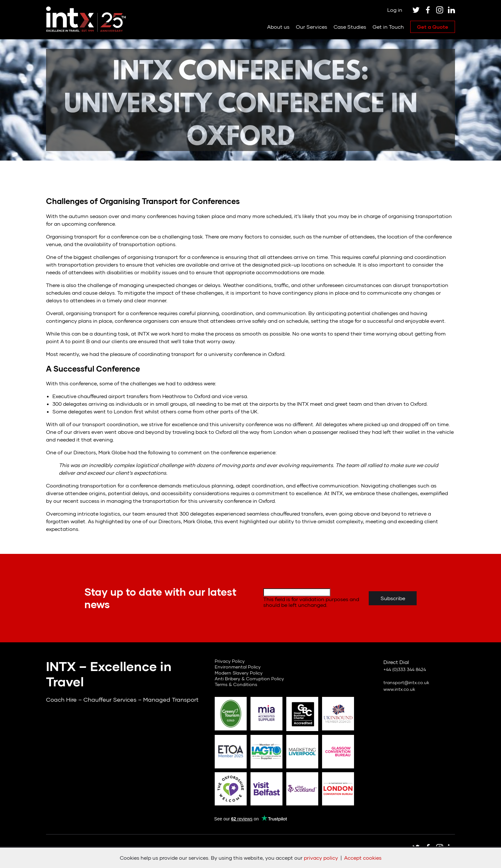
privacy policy (321, 858)
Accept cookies (363, 858)
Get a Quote (433, 27)
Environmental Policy (238, 667)
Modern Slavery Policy (239, 673)
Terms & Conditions (236, 684)
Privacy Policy (230, 661)
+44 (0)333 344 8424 (405, 669)
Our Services (312, 27)
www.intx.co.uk (399, 689)
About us (278, 27)
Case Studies (350, 27)
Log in (395, 10)
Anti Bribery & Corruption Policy (249, 679)
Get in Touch (388, 27)
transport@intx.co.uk (406, 682)
